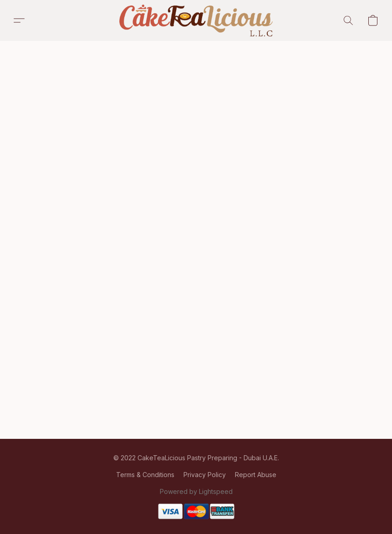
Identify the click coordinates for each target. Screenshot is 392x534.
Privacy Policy (205, 475)
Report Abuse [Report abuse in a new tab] (256, 475)
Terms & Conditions (145, 475)
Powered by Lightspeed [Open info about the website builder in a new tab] (196, 491)
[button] (196, 20)
